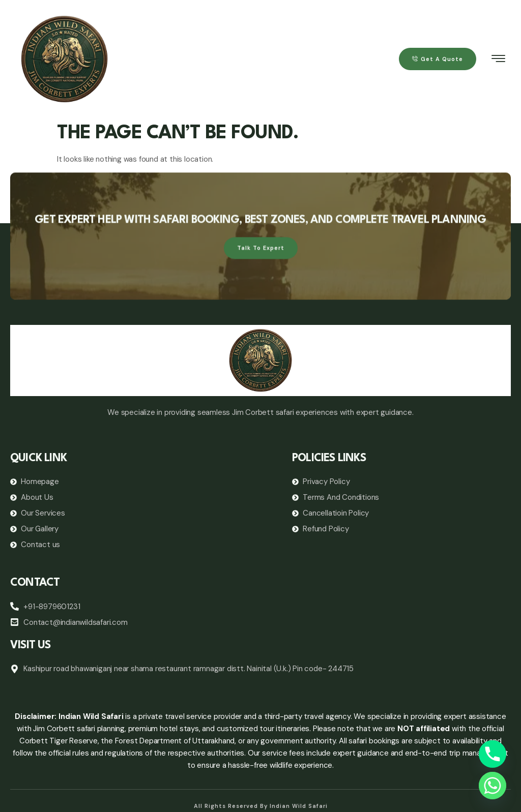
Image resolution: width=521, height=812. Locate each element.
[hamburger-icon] (499, 60)
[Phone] (493, 754)
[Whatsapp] (493, 786)
